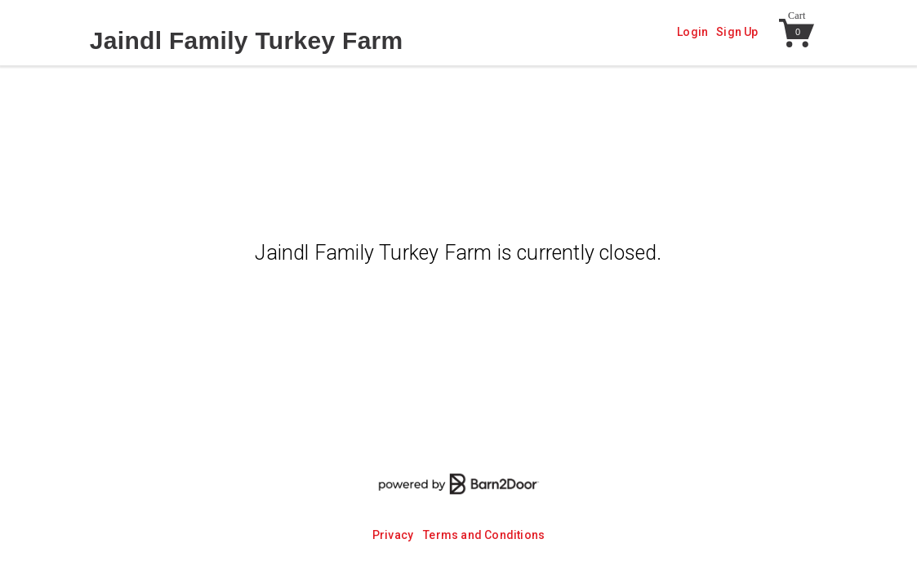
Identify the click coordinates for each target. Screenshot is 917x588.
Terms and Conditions (484, 535)
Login (692, 32)
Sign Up (737, 32)
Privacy (393, 535)
